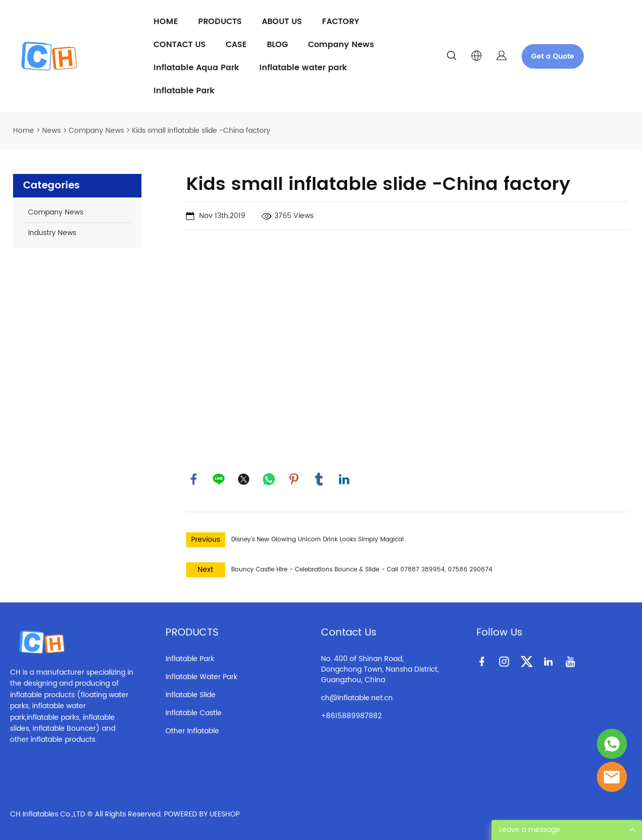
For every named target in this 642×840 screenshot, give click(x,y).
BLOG (277, 45)
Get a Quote (553, 56)
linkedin (344, 479)
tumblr (319, 479)
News (51, 131)
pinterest (294, 479)
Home (24, 131)
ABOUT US (282, 22)
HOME (166, 22)
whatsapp (269, 479)
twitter (244, 479)
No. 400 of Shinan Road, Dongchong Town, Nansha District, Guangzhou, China (380, 669)
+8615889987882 (351, 716)
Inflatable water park (303, 68)
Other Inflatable (192, 731)
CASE (236, 45)
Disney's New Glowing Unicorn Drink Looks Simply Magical (317, 540)
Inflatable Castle (194, 713)
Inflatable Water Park (201, 677)
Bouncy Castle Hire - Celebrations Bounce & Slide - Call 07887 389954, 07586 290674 (362, 570)
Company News (341, 45)
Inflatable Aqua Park (196, 68)
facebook (194, 479)
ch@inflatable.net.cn (357, 698)
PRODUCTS (220, 22)
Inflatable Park (184, 91)
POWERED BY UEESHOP (202, 814)
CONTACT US (180, 45)
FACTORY (341, 22)
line (219, 479)
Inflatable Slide (191, 695)
